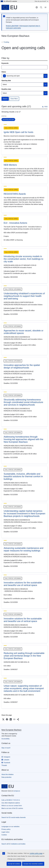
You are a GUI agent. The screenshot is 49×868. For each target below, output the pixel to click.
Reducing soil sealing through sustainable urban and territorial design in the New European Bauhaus (24, 656)
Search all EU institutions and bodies (13, 844)
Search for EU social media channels (14, 817)
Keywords (5, 63)
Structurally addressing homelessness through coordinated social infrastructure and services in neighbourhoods (23, 402)
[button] (3, 719)
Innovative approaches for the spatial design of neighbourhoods (22, 366)
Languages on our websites (10, 827)
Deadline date (6, 89)
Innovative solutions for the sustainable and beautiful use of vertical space (23, 584)
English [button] (37, 7)
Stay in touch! (6, 748)
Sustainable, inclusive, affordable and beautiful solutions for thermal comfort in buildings (23, 476)
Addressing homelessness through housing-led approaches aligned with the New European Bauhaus (23, 439)
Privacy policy (6, 829)
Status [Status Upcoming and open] (4, 72)
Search (5, 99)
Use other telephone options (11, 803)
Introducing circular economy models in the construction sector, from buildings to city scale (23, 259)
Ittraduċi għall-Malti (12, 26)
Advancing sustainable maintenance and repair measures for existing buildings (23, 549)
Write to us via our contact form (12, 806)
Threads (4, 765)
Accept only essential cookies (33, 864)
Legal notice (5, 832)
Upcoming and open (13, 76)
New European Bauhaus (11, 730)
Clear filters (14, 99)
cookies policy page (36, 853)
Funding (6, 42)
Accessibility (5, 739)
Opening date (6, 81)
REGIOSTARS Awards (15, 194)
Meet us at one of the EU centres (12, 808)
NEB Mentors (10, 165)
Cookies (4, 835)
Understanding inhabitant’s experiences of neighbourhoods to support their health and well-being (24, 296)
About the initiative (7, 774)
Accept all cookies (14, 864)
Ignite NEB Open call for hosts (18, 132)
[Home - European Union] (9, 7)
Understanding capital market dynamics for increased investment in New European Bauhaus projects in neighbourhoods (24, 513)
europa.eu (17, 791)
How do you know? (41, 1)
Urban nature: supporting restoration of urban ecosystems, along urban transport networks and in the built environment (24, 688)
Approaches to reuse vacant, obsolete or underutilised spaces (23, 332)
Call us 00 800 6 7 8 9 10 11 (11, 800)
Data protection (6, 777)
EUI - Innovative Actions (15, 223)
